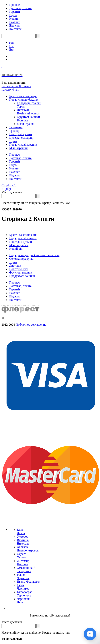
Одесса (22, 554)
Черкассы (23, 578)
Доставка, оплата (20, 8)
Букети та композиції (23, 96)
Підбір (7, 189)
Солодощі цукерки (29, 103)
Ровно (21, 575)
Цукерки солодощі (21, 138)
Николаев (23, 543)
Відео (13, 15)
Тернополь (24, 595)
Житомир (23, 561)
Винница (23, 540)
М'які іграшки (26, 124)
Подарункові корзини (23, 145)
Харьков (22, 547)
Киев (20, 530)
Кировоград (25, 592)
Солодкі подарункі (21, 259)
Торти (21, 106)
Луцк (20, 602)
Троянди (15, 131)
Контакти (15, 29)
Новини (14, 19)
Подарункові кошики (23, 238)
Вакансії (15, 22)
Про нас (14, 5)
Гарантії (15, 12)
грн (11, 43)
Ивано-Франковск (29, 582)
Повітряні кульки (28, 113)
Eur (11, 50)
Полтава (22, 564)
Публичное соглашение (31, 325)
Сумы (21, 585)
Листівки (23, 110)
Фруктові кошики (28, 117)
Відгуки (14, 25)
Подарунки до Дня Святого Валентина (34, 255)
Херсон (22, 557)
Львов (21, 533)
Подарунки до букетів (23, 100)
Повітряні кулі (19, 269)
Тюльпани (16, 127)
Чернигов (23, 589)
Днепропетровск (28, 550)
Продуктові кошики (22, 276)
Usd (12, 46)
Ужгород (23, 537)
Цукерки (22, 120)
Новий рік (16, 249)
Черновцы (24, 599)
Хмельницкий (26, 568)
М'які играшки (19, 245)
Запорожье (24, 571)
